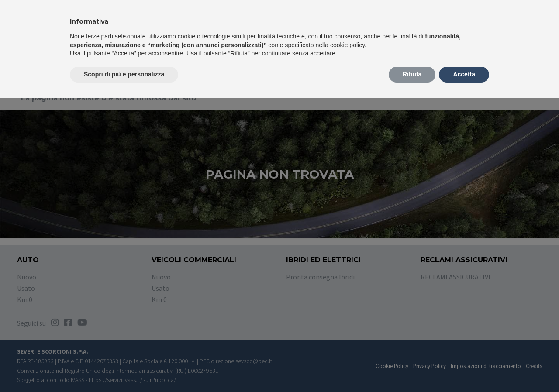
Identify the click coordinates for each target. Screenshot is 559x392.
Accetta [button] (464, 74)
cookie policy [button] (347, 45)
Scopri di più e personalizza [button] (124, 74)
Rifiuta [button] (412, 74)
